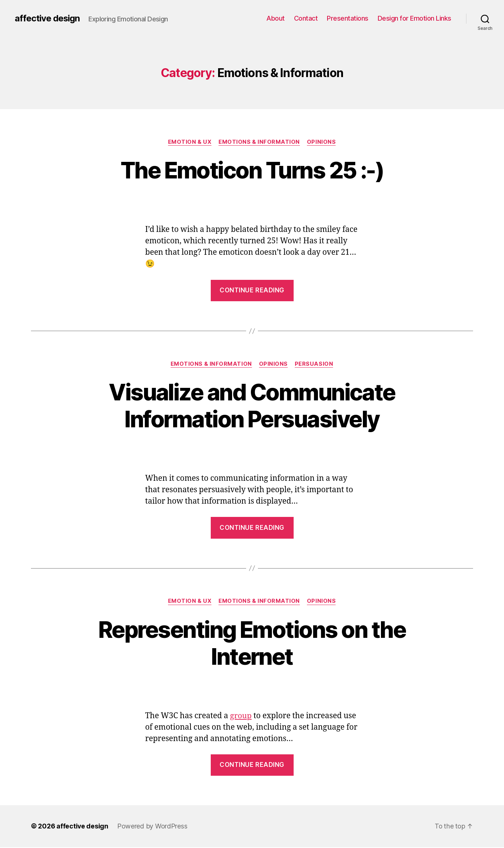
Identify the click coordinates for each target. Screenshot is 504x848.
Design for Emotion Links (414, 18)
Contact (306, 18)
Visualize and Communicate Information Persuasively (252, 406)
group (241, 717)
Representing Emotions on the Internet (252, 643)
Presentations (348, 18)
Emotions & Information (260, 142)
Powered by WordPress (153, 827)
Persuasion (315, 364)
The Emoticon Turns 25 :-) (252, 170)
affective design (47, 18)
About (276, 18)
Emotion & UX (190, 142)
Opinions (322, 142)
